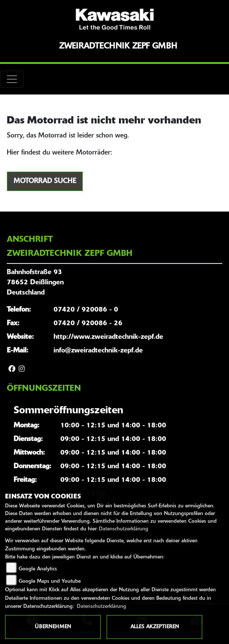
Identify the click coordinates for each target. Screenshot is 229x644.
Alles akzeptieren (155, 627)
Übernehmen (53, 627)
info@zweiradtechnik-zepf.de (98, 351)
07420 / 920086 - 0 (86, 310)
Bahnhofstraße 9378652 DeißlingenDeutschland (35, 283)
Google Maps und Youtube (50, 581)
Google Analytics (38, 569)
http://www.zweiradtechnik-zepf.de (108, 337)
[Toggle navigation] (12, 79)
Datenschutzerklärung (124, 529)
